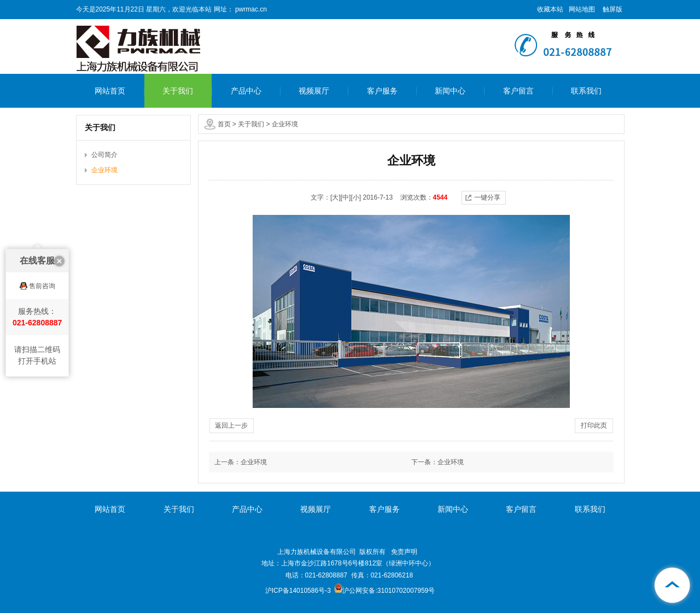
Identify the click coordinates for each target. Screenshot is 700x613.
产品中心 (246, 91)
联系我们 (586, 91)
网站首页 (110, 91)
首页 (224, 124)
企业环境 (285, 124)
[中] (346, 197)
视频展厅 (314, 91)
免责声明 (404, 552)
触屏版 (612, 9)
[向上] (673, 586)
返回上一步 (231, 425)
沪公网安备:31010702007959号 (384, 591)
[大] (336, 197)
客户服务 (382, 91)
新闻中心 (450, 91)
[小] (356, 197)
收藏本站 (550, 9)
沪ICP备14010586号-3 (298, 591)
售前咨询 (42, 266)
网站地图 (582, 9)
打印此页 (594, 425)
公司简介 (104, 155)
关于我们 (178, 91)
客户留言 (518, 91)
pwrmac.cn (250, 9)
